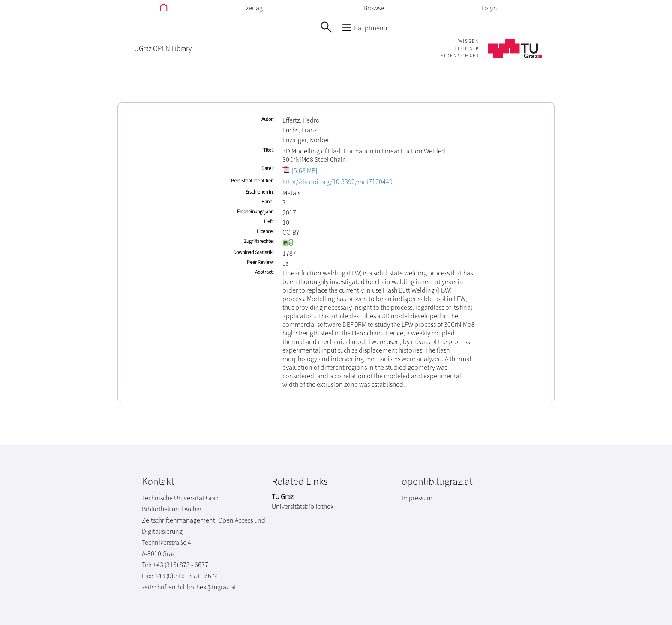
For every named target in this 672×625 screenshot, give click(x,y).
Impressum (417, 498)
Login (489, 8)
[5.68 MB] (300, 170)
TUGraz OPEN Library (161, 48)
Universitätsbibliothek (303, 506)
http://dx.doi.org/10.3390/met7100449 (337, 182)
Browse (374, 8)
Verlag (254, 8)
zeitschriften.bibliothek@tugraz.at (189, 587)
